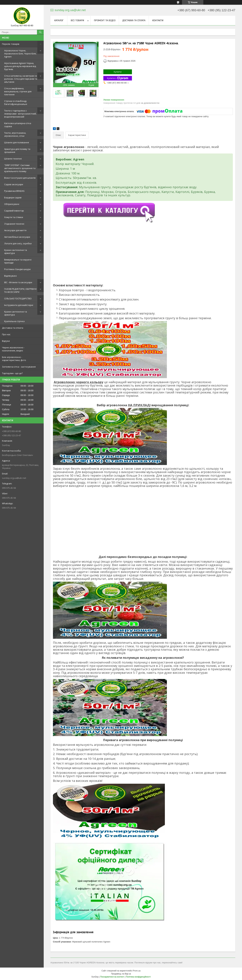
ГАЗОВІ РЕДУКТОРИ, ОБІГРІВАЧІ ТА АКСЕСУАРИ (20, 290)
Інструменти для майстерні (19, 305)
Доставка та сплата (13, 328)
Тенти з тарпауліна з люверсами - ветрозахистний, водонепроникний (20, 114)
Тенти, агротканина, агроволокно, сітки (15, 134)
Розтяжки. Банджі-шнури (17, 269)
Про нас (6, 334)
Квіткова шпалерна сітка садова (18, 125)
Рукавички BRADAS (14, 191)
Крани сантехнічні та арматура (16, 252)
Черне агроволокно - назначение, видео (13, 349)
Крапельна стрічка (14, 321)
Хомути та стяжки (14, 217)
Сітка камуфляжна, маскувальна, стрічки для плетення (18, 91)
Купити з (118, 78)
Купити (118, 72)
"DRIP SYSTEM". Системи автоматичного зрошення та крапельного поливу (20, 168)
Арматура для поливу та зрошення (17, 151)
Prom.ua (137, 971)
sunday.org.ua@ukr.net (14, 478)
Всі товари (77, 20)
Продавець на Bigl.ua (121, 974)
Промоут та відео (105, 20)
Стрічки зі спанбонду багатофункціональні (16, 103)
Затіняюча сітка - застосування (19, 367)
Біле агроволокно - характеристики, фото (14, 359)
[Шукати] (40, 32)
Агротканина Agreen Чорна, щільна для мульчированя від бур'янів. (20, 66)
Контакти (158, 20)
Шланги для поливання (17, 142)
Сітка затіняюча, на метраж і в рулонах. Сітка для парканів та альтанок (21, 79)
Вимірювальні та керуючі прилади (18, 261)
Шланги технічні (13, 159)
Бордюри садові (13, 197)
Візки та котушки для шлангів (20, 178)
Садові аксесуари (14, 184)
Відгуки (6, 341)
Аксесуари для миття (15, 230)
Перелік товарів (11, 44)
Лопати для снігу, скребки (18, 243)
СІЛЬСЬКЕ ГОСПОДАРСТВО (18, 298)
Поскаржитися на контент (112, 977)
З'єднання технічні (14, 224)
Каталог (59, 20)
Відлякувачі (10, 276)
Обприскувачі (12, 204)
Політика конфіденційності (138, 977)
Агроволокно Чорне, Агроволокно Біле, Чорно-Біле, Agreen (20, 54)
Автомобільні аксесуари (17, 237)
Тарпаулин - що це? (12, 373)
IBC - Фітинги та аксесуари (18, 282)
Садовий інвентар (14, 211)
